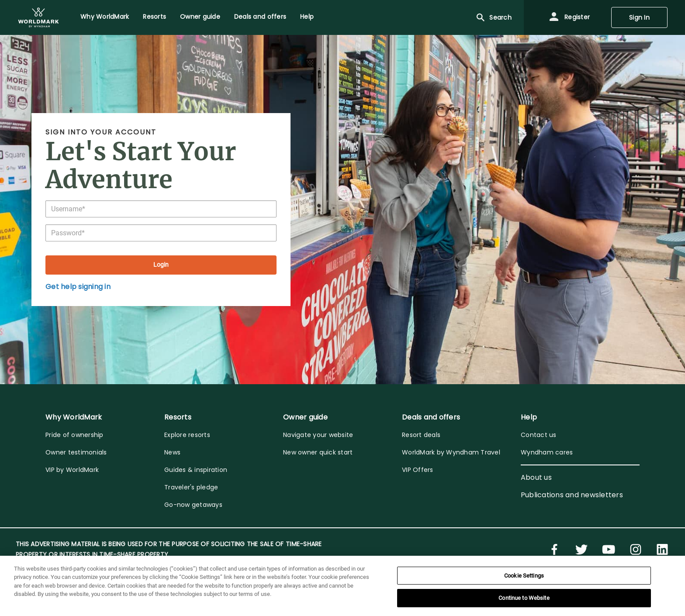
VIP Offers (418, 470)
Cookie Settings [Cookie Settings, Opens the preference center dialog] (524, 576)
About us (536, 477)
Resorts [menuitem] (154, 17)
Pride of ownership (74, 435)
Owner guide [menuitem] (200, 17)
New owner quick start (318, 452)
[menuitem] (38, 17)
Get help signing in (78, 287)
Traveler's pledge (191, 487)
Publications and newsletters (572, 495)
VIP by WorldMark (72, 470)
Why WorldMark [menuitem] (105, 17)
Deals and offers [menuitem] (260, 17)
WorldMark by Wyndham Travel (451, 452)
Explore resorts (187, 435)
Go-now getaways (193, 505)
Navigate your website (318, 435)
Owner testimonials (76, 452)
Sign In (639, 17)
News (172, 452)
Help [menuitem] (307, 17)
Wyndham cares (547, 452)
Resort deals (421, 435)
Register (569, 17)
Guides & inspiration (196, 470)
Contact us (539, 435)
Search (493, 17)
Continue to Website (524, 598)
